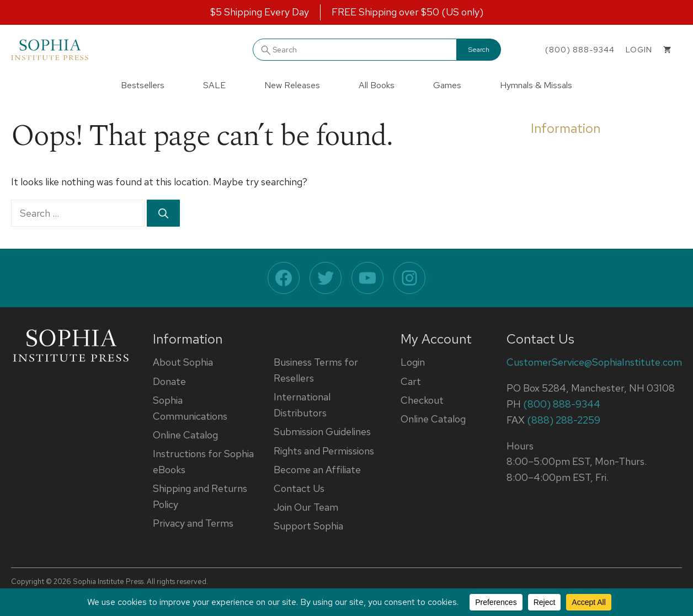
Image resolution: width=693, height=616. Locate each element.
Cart (411, 381)
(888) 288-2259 (564, 420)
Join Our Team (306, 507)
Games (447, 85)
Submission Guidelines (322, 432)
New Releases (292, 85)
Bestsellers (143, 85)
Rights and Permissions (324, 451)
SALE (214, 85)
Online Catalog (185, 435)
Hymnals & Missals (536, 85)
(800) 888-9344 (580, 50)
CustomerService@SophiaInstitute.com (594, 362)
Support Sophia (308, 526)
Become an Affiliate (317, 470)
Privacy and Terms (193, 523)
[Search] (163, 213)
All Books (377, 85)
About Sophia (183, 362)
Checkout (422, 400)
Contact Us (299, 488)
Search (479, 50)
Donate (169, 381)
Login (413, 362)
